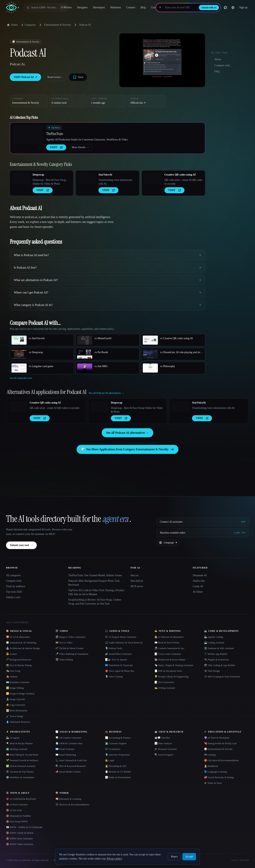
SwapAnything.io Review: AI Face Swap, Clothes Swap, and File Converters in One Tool (95, 602)
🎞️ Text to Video (64, 643)
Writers (68, 7)
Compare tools (14, 581)
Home (12, 25)
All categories (13, 575)
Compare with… (223, 65)
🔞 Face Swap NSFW (17, 821)
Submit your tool (21, 545)
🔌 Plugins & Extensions (217, 660)
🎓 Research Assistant (166, 749)
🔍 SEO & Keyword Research (71, 766)
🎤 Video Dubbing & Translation (72, 654)
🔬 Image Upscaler (16, 699)
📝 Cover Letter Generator (168, 654)
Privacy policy (114, 859)
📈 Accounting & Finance (118, 738)
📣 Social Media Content (68, 772)
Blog (143, 7)
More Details (80, 147)
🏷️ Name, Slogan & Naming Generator (174, 665)
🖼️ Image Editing (15, 688)
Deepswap (38, 175)
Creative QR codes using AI (180, 175)
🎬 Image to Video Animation (70, 637)
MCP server (137, 586)
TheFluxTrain (55, 134)
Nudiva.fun (199, 581)
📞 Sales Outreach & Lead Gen (71, 760)
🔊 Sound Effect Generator (118, 654)
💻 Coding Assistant (214, 643)
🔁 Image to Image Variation (20, 694)
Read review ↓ (55, 77)
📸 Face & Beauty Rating (19, 665)
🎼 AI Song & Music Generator (121, 637)
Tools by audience (16, 586)
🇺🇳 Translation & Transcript (119, 665)
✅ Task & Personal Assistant (21, 766)
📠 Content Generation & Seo (169, 648)
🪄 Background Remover (19, 660)
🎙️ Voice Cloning (114, 677)
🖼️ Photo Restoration (17, 710)
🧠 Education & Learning (68, 799)
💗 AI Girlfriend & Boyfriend (21, 799)
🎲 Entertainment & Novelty (218, 749)
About (218, 59)
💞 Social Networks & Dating (219, 777)
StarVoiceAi (105, 175)
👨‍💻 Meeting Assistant (17, 749)
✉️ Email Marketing (66, 755)
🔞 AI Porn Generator (17, 804)
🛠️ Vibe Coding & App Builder (220, 665)
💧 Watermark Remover (18, 722)
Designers (82, 7)
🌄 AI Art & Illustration (18, 637)
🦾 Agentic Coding (214, 637)
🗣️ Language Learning (215, 772)
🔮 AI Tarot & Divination (217, 738)
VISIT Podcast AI (25, 77)
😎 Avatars (12, 654)
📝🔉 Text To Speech (116, 660)
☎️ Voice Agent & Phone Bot (120, 671)
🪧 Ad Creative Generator (68, 738)
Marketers (116, 7)
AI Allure (198, 592)
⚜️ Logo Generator (16, 705)
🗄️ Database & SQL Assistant (219, 648)
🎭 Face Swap (13, 671)
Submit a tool (13, 597)
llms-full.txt (137, 581)
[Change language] (233, 8)
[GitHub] (225, 8)
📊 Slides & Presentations (118, 777)
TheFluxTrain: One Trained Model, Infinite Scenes (95, 575)
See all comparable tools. (21, 378)
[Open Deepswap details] (21, 179)
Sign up (243, 7)
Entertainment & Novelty (58, 25)
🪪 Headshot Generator (18, 682)
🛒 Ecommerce (113, 749)
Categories (28, 25)
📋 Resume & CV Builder (118, 772)
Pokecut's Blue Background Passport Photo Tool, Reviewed (94, 583)
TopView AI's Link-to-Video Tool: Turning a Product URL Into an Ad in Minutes (96, 592)
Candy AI (198, 586)
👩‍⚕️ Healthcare (211, 766)
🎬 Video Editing (64, 660)
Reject (174, 857)
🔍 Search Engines (164, 755)
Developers (99, 7)
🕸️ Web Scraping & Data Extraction (222, 677)
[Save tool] (78, 77)
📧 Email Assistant (65, 749)
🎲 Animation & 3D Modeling (21, 643)
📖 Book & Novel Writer (167, 643)
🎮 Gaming (210, 755)
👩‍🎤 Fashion (12, 677)
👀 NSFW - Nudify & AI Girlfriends (24, 827)
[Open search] (46, 8)
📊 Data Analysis (163, 743)
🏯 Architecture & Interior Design (23, 648)
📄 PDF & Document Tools (168, 671)
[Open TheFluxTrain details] (28, 135)
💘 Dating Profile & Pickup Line (220, 743)
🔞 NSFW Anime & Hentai (20, 833)
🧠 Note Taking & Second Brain (22, 755)
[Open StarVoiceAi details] (87, 179)
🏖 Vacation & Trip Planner (20, 772)
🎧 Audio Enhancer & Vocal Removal (124, 643)
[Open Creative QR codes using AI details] (153, 179)
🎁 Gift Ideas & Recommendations (221, 760)
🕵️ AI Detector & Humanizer (169, 637)
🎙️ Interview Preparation (118, 755)
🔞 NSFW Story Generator (19, 838)
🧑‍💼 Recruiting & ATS (116, 766)
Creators (131, 7)
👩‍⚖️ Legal (110, 760)
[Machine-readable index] (203, 533)
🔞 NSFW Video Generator (20, 844)
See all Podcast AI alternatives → (127, 433)
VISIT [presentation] (56, 147)
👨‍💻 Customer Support (116, 743)
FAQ (217, 71)
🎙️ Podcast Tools (114, 648)
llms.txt (134, 575)
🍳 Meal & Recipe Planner (19, 743)
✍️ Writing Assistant (165, 688)
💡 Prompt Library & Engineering (171, 677)
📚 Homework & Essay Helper (170, 660)
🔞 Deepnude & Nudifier (19, 816)
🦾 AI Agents (13, 738)
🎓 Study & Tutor (213, 783)
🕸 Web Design (212, 671)
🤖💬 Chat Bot (162, 738)
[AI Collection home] (12, 8)
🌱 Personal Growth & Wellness (22, 760)
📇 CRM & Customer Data (69, 743)
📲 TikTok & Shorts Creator (70, 648)
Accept (189, 857)
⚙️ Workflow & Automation (20, 777)
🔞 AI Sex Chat (14, 810)
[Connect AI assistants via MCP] (203, 522)
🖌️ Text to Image (15, 716)
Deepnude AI (200, 575)
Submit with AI (209, 8)
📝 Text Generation (164, 682)
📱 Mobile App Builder (216, 654)
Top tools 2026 (14, 592)
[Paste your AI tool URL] (180, 8)
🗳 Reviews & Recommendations (72, 804)
